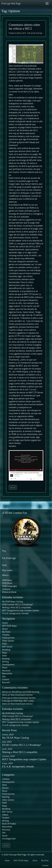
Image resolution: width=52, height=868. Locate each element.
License (5, 679)
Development (8, 665)
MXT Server (7, 647)
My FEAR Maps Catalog (13, 602)
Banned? (6, 682)
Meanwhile (7, 673)
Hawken (6, 818)
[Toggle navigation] (47, 3)
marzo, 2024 (8, 735)
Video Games (8, 641)
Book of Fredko (9, 824)
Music (5, 668)
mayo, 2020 (7, 763)
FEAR (4, 565)
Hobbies (6, 635)
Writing (5, 662)
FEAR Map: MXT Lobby (24, 701)
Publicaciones (8, 638)
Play (4, 551)
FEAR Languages (10, 586)
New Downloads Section (22, 695)
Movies (5, 788)
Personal (6, 671)
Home (5, 623)
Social (5, 836)
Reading (6, 659)
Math (4, 656)
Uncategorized (9, 839)
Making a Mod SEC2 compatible (17, 607)
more (13, 487)
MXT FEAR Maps (9, 626)
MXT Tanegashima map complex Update (21, 610)
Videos (5, 815)
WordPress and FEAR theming (26, 692)
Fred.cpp (39, 33)
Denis (5, 704)
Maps (5, 653)
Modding (6, 650)
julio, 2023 (7, 742)
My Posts (6, 632)
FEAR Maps (7, 580)
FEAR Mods (7, 583)
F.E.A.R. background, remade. (16, 613)
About (5, 629)
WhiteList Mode (9, 592)
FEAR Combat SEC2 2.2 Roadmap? (18, 604)
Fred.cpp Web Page (11, 3)
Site (4, 676)
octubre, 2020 (8, 756)
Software (6, 589)
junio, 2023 (7, 749)
